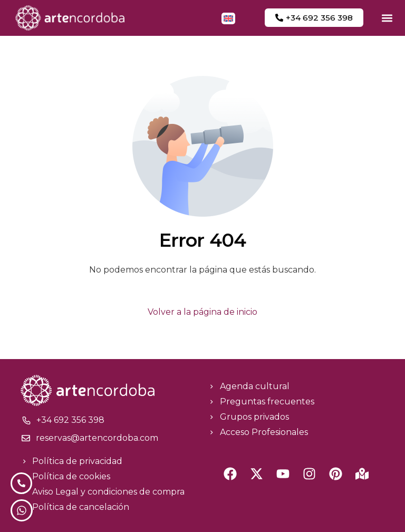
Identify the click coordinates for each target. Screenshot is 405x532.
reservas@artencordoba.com (97, 438)
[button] (387, 18)
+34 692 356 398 (70, 420)
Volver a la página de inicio (202, 312)
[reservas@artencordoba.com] (26, 438)
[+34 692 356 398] (26, 420)
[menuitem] (228, 18)
